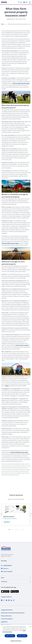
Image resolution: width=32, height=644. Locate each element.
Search (20, 2)
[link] (6, 566)
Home (2, 24)
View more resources (9, 516)
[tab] (9, 530)
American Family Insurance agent (21, 83)
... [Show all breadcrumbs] (6, 24)
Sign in (26, 2)
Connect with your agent (22, 345)
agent (7, 386)
